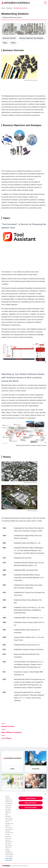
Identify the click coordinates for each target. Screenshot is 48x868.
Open (44, 726)
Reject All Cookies (31, 803)
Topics (5, 43)
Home (3, 8)
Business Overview (9, 38)
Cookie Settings (31, 798)
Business (9, 8)
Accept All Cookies (31, 807)
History (13, 43)
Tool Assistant (6, 272)
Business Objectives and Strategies (31, 38)
